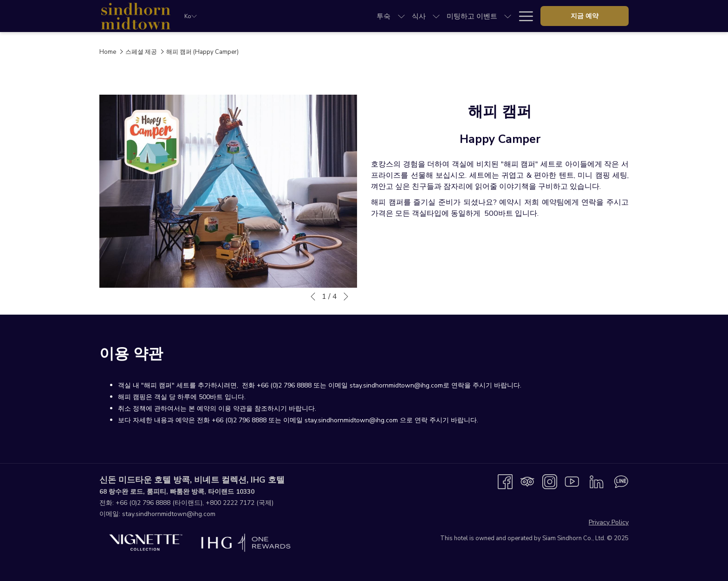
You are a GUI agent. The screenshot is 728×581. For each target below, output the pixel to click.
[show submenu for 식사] (296, 16)
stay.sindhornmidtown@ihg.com (169, 514)
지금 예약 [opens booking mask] (585, 16)
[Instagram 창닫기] (550, 481)
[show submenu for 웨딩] (403, 16)
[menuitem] (244, 16)
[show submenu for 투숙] (262, 16)
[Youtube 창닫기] (572, 481)
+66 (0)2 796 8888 (143, 503)
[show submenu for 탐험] (496, 16)
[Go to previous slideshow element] (313, 297)
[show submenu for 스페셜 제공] (461, 16)
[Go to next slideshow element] (346, 297)
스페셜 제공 (141, 52)
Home (108, 52)
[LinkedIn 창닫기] (597, 481)
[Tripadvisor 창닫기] (527, 481)
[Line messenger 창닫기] (621, 481)
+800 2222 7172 (230, 503)
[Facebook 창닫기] (505, 481)
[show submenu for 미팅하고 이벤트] (368, 16)
